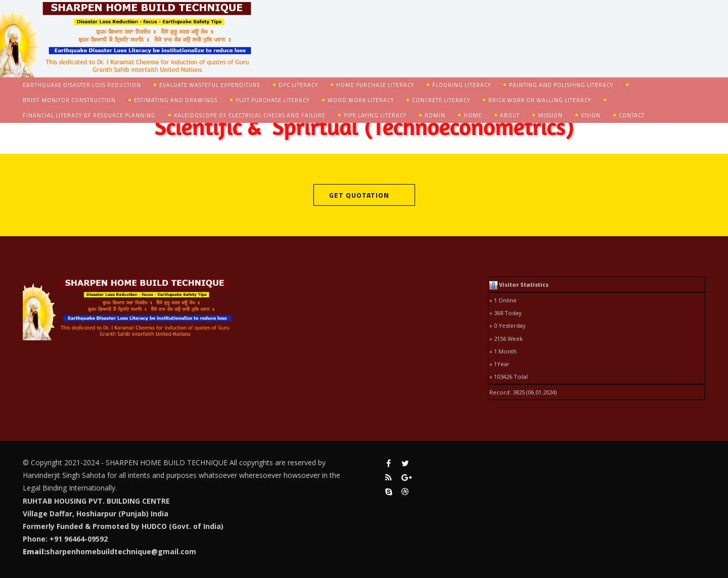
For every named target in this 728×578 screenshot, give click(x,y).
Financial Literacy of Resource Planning (89, 115)
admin (435, 115)
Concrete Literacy (441, 100)
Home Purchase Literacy (375, 85)
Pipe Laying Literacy (375, 115)
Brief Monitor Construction (69, 100)
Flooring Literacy (462, 85)
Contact (632, 115)
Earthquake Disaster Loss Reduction (82, 85)
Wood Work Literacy (361, 100)
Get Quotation (359, 195)
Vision (591, 115)
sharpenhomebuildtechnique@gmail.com (121, 551)
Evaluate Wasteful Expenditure (210, 85)
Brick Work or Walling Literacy (540, 100)
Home (473, 115)
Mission (550, 115)
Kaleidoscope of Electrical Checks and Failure (250, 115)
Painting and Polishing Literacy (561, 85)
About (510, 115)
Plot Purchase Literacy (272, 100)
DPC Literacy (298, 85)
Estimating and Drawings (176, 100)
